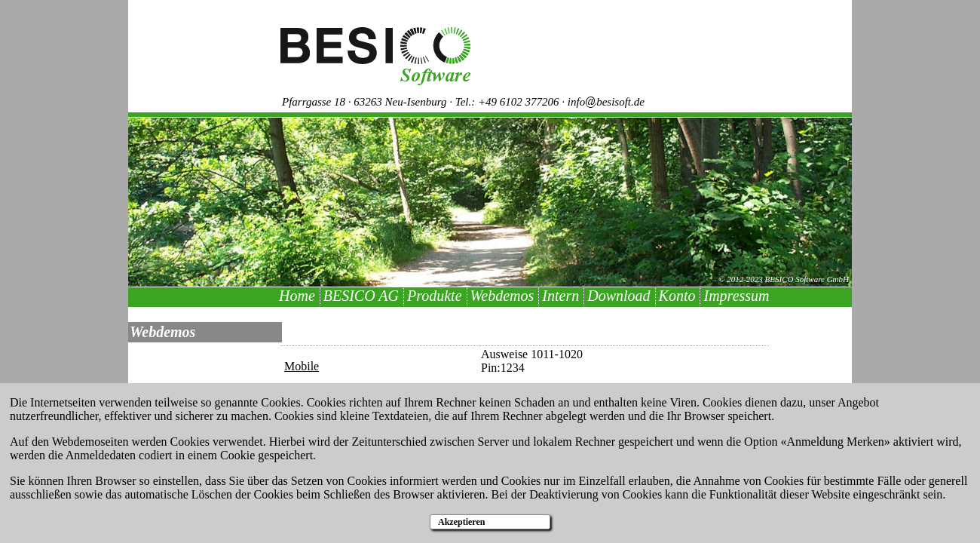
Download (619, 296)
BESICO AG (361, 296)
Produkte (435, 296)
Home (297, 296)
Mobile (302, 366)
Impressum (736, 296)
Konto (677, 296)
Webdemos (502, 296)
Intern (560, 296)
